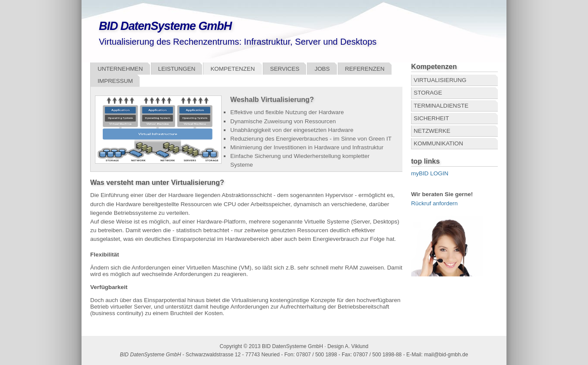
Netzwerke (432, 131)
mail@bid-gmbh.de (446, 355)
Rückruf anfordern (434, 203)
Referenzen (365, 69)
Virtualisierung (440, 80)
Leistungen (177, 69)
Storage (428, 93)
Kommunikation (438, 143)
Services (285, 69)
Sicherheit (431, 118)
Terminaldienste (441, 106)
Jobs (322, 69)
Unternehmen (120, 69)
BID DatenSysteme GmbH (165, 26)
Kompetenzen (232, 69)
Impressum (115, 81)
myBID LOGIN (430, 173)
